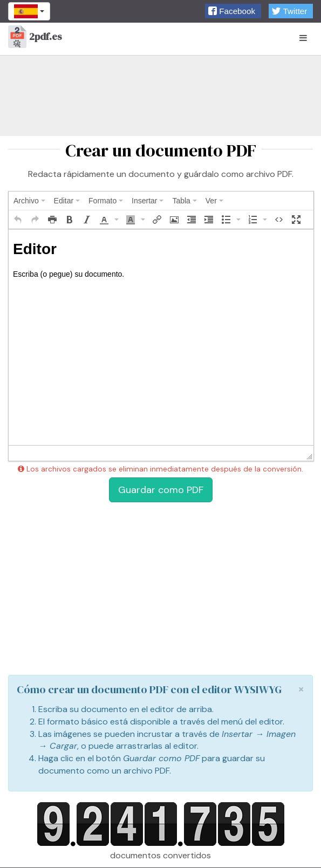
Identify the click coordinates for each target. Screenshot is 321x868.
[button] (233, 11)
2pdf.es (35, 37)
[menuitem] (29, 201)
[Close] (301, 689)
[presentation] (29, 201)
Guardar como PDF (161, 490)
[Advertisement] (160, 95)
